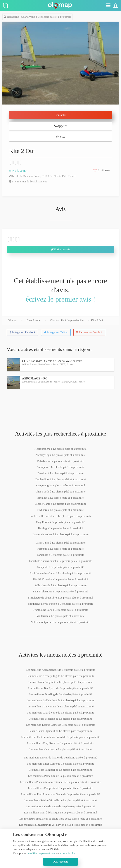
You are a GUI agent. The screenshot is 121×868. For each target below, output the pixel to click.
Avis (60, 137)
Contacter (60, 115)
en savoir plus (67, 853)
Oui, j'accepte (61, 862)
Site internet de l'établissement (28, 181)
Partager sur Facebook (22, 332)
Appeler (61, 126)
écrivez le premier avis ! (61, 299)
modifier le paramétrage (42, 853)
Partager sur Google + (89, 332)
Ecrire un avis (60, 249)
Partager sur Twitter (56, 332)
